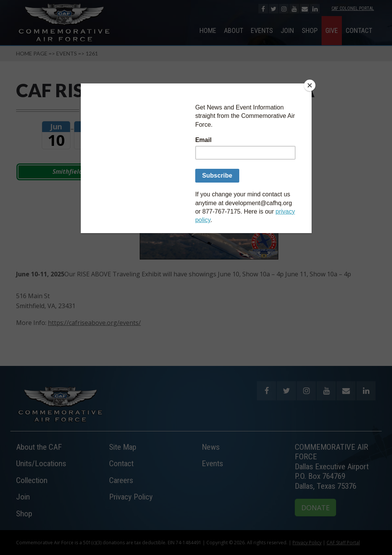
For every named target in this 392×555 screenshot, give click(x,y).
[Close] (310, 85)
